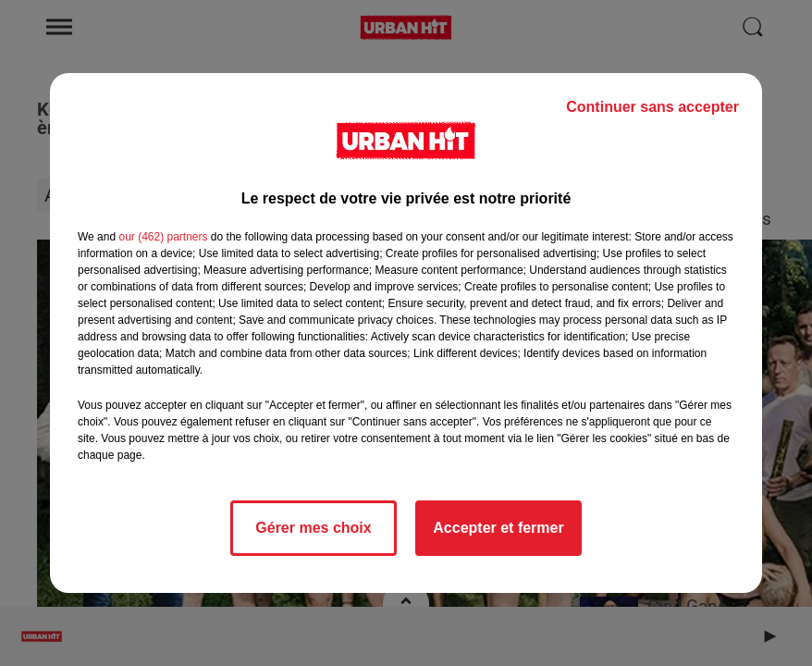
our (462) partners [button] (163, 237)
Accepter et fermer (498, 528)
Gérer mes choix (313, 528)
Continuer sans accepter (652, 107)
